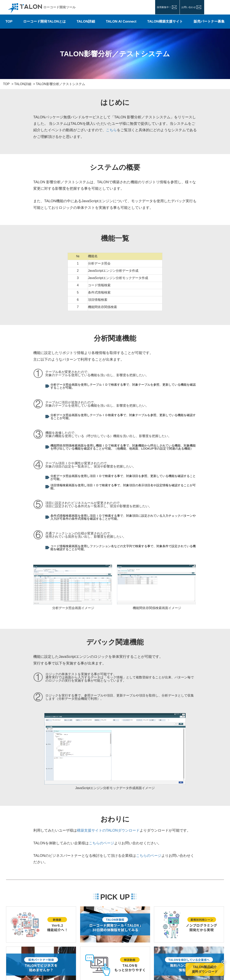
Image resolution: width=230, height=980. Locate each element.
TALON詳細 (86, 21)
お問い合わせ (189, 7)
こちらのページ (101, 843)
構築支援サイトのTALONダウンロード (108, 830)
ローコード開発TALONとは (44, 21)
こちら (111, 130)
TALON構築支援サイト (165, 21)
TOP (9, 21)
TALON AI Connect (121, 21)
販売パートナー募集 (209, 21)
